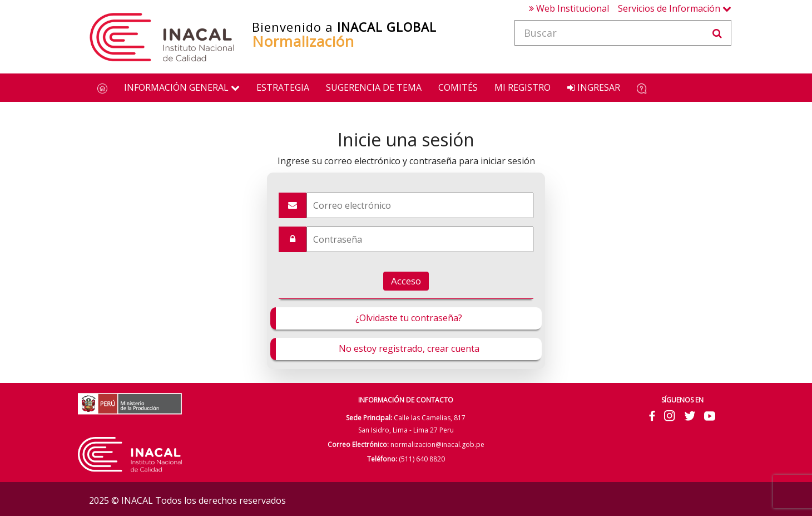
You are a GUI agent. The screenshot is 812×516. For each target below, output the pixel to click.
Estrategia (283, 87)
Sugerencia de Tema (374, 87)
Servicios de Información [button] (675, 8)
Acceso (406, 281)
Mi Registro (523, 87)
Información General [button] (182, 87)
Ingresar (594, 87)
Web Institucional (569, 8)
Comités (458, 87)
